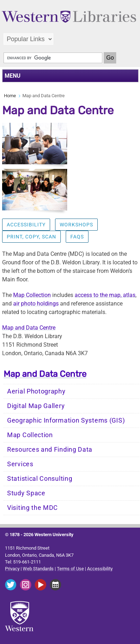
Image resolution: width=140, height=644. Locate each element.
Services (20, 464)
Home (10, 96)
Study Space (26, 493)
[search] (53, 58)
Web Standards (38, 569)
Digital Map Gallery (36, 406)
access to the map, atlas (105, 295)
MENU (13, 76)
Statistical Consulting (40, 479)
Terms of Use (70, 569)
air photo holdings (36, 304)
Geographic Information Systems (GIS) (66, 420)
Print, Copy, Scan (31, 237)
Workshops (76, 225)
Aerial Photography (36, 391)
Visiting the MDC (33, 508)
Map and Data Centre (29, 328)
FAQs (77, 237)
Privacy (12, 569)
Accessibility (26, 225)
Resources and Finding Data (50, 450)
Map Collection (32, 295)
